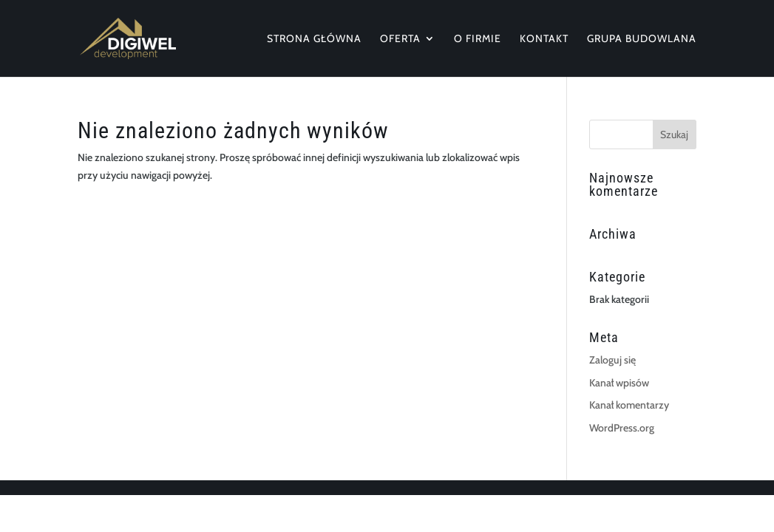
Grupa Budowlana (642, 39)
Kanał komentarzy (629, 405)
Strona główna (314, 39)
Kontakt (544, 39)
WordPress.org (622, 428)
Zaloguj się (612, 360)
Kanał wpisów (619, 383)
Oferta (400, 39)
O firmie (478, 39)
